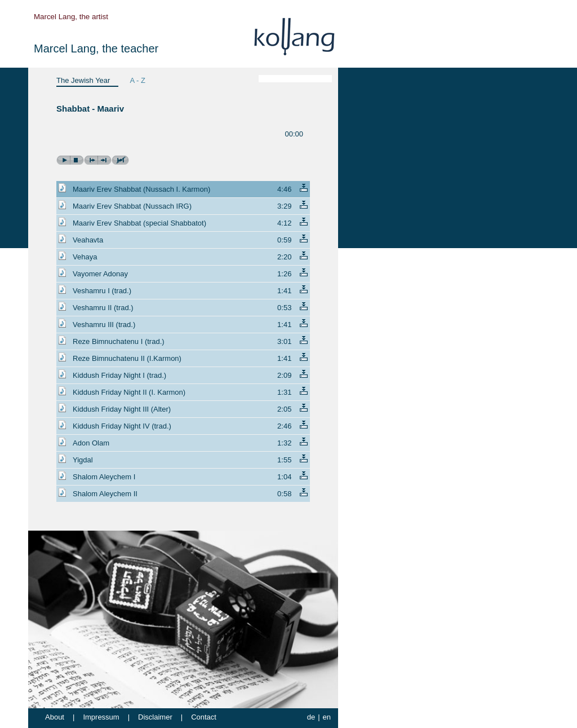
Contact (204, 717)
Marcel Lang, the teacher (96, 48)
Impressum (101, 717)
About (55, 717)
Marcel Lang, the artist (71, 17)
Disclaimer (155, 717)
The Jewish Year (83, 80)
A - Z (137, 80)
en (327, 717)
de (311, 717)
